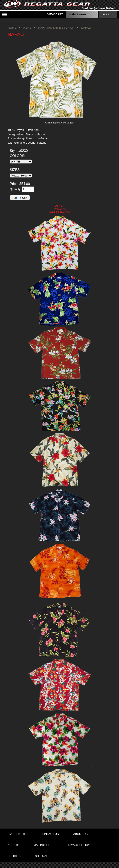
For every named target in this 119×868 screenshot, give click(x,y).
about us (80, 834)
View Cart (55, 14)
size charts (17, 834)
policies (14, 856)
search (108, 14)
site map (42, 856)
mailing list (43, 845)
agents (13, 845)
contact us (50, 834)
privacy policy (78, 845)
